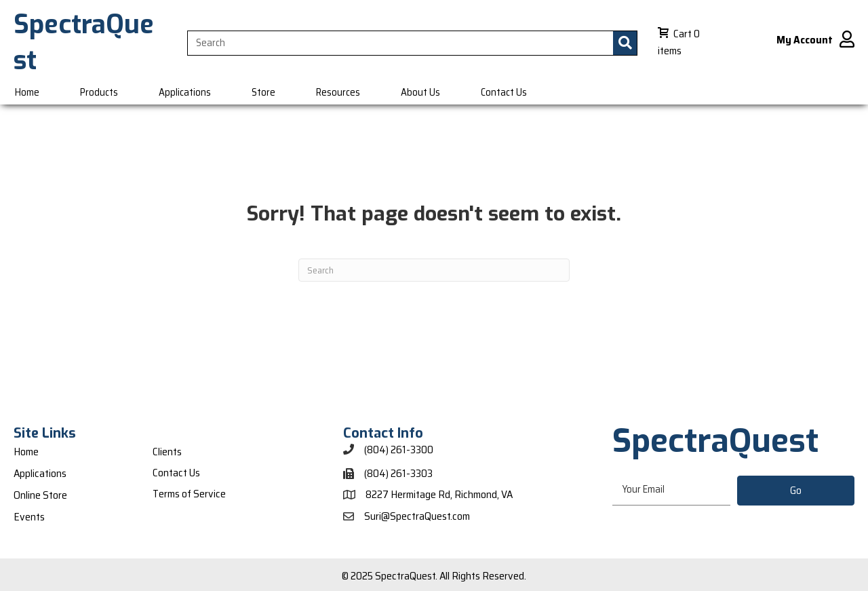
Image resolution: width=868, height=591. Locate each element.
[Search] (434, 270)
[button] (796, 491)
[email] (671, 490)
